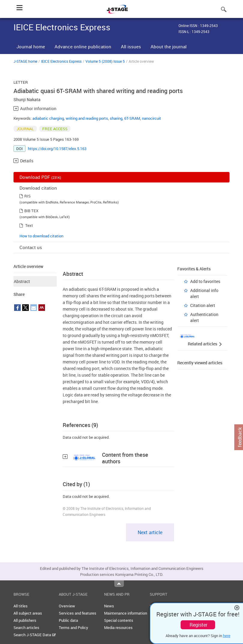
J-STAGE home (25, 61)
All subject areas (28, 613)
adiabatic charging (48, 118)
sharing (116, 118)
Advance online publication (83, 47)
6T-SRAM (132, 118)
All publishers (25, 620)
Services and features (78, 613)
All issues (131, 47)
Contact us (31, 247)
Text (29, 225)
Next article (150, 532)
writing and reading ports (87, 118)
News (109, 606)
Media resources (118, 627)
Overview (67, 606)
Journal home (31, 47)
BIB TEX (31, 211)
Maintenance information (126, 613)
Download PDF (40, 177)
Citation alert (203, 305)
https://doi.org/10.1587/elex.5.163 (57, 149)
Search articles (26, 627)
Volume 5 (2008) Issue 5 (105, 61)
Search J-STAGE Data (35, 635)
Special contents (119, 620)
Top (119, 584)
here (227, 636)
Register (198, 625)
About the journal (169, 47)
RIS (27, 196)
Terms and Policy (73, 627)
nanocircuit (151, 118)
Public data (68, 620)
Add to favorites (205, 281)
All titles (21, 606)
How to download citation (41, 236)
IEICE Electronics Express (61, 61)
